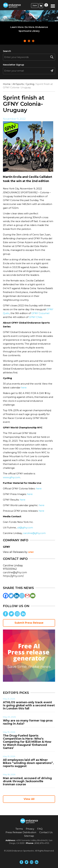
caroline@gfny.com (34, 533)
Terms (19, 829)
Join (35, 5)
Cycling (30, 84)
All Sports (18, 84)
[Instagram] (22, 596)
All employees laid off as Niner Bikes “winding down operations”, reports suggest (28, 763)
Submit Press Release (29, 623)
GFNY (31, 552)
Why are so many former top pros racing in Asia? (28, 722)
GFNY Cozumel (40, 313)
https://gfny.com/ (13, 576)
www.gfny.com (12, 477)
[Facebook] (6, 596)
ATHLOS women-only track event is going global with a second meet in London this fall (29, 705)
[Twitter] (11, 596)
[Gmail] (27, 596)
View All (29, 799)
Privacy (30, 829)
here (24, 388)
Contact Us (46, 832)
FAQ (40, 829)
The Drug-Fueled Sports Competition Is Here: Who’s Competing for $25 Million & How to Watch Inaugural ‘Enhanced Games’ (27, 742)
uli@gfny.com (25, 528)
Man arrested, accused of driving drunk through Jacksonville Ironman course (27, 781)
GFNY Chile (35, 317)
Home (7, 84)
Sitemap (29, 836)
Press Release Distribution (21, 832)
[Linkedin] (16, 596)
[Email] (33, 596)
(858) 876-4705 (42, 843)
